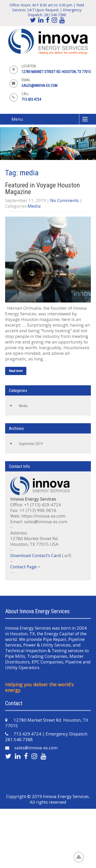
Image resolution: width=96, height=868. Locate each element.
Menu (17, 119)
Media (34, 206)
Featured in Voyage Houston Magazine (42, 188)
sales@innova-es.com (39, 86)
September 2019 (31, 444)
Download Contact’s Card (36, 555)
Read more (16, 371)
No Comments (65, 200)
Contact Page (23, 567)
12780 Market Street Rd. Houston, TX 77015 (56, 72)
